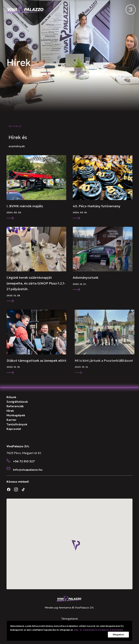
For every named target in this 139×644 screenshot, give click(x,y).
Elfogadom (118, 634)
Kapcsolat (14, 429)
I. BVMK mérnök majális (43, 206)
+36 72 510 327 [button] (24, 461)
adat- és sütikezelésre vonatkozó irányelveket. (98, 630)
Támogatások (69, 619)
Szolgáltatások (17, 402)
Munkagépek (16, 415)
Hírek (10, 411)
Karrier (11, 420)
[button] (54, 177)
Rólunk (11, 397)
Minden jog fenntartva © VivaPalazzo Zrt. (69, 608)
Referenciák (15, 406)
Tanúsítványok (17, 424)
